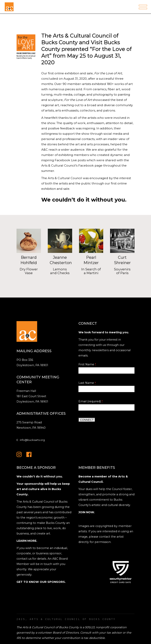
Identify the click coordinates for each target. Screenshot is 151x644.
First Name (87, 364)
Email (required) (91, 401)
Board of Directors (66, 633)
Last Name (87, 383)
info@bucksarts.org (32, 440)
